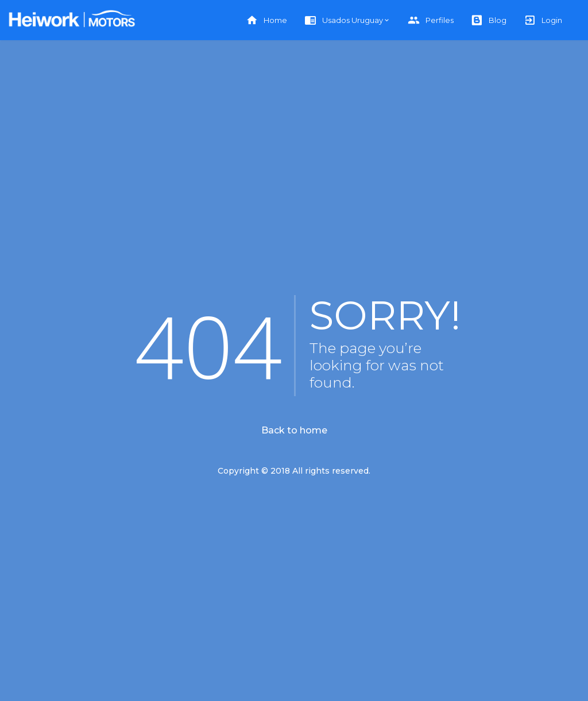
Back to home (294, 430)
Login (543, 20)
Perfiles (431, 20)
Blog (489, 20)
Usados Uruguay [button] (344, 20)
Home (266, 20)
